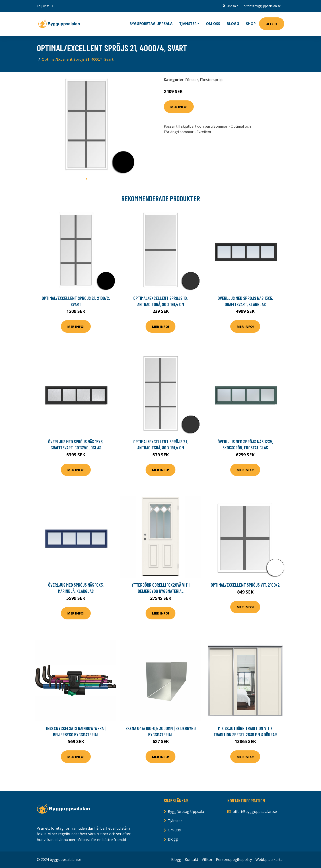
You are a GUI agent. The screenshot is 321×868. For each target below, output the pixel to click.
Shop (251, 24)
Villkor (207, 860)
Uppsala (232, 6)
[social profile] (53, 6)
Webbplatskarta (269, 860)
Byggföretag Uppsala (151, 24)
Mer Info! (179, 107)
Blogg (233, 24)
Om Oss (174, 830)
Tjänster (175, 821)
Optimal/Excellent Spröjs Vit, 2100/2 (245, 585)
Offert (272, 24)
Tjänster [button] (188, 24)
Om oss (213, 24)
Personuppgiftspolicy (234, 860)
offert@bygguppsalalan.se (262, 6)
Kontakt (191, 860)
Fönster (192, 80)
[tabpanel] (86, 125)
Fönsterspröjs (212, 80)
